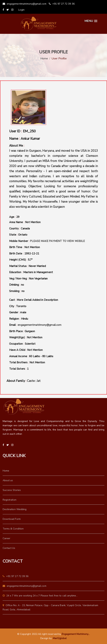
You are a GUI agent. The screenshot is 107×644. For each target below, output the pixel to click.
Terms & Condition (13, 529)
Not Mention (33, 222)
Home (44, 58)
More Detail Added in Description (37, 300)
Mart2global (60, 638)
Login (21, 10)
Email (35, 325)
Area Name (25, 222)
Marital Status (28, 266)
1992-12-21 (32, 254)
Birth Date (24, 254)
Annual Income (31, 356)
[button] (91, 21)
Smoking (17, 291)
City (18, 306)
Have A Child (26, 350)
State (18, 235)
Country (19, 229)
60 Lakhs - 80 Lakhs (41, 356)
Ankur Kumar (30, 139)
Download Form (12, 519)
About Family (24, 381)
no (22, 285)
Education (31, 272)
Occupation (22, 344)
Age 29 (14, 217)
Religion (19, 319)
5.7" (30, 260)
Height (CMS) (21, 260)
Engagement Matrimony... (76, 634)
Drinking (17, 285)
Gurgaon (30, 331)
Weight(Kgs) (26, 338)
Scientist (30, 344)
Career (6, 538)
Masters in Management (38, 272)
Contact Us (9, 548)
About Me (53, 177)
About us (8, 480)
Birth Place (22, 331)
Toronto (21, 306)
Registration (10, 500)
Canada (25, 229)
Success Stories (12, 490)
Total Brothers (27, 363)
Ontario (23, 235)
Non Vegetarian (38, 279)
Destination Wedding (15, 509)
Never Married (37, 266)
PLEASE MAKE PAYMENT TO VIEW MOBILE (57, 241)
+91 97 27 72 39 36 (62, 4)
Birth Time (25, 247)
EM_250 (29, 131)
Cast (34, 300)
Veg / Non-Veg (28, 279)
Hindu (25, 319)
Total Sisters (19, 369)
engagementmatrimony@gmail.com (25, 4)
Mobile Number (47, 241)
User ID (22, 131)
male (23, 312)
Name (25, 139)
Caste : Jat (34, 381)
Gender (18, 313)
